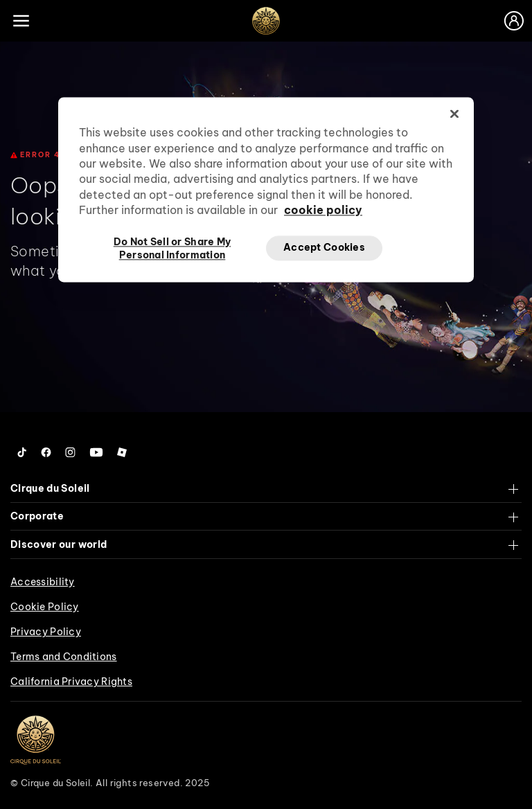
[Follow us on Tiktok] (22, 452)
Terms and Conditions (64, 657)
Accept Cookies (324, 247)
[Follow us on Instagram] (70, 452)
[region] (266, 190)
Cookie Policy (45, 607)
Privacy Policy (46, 632)
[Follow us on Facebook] (46, 452)
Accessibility (43, 582)
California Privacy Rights (71, 682)
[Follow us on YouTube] (96, 452)
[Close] (454, 114)
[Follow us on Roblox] (122, 452)
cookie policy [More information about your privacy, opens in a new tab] (323, 211)
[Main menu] (21, 21)
